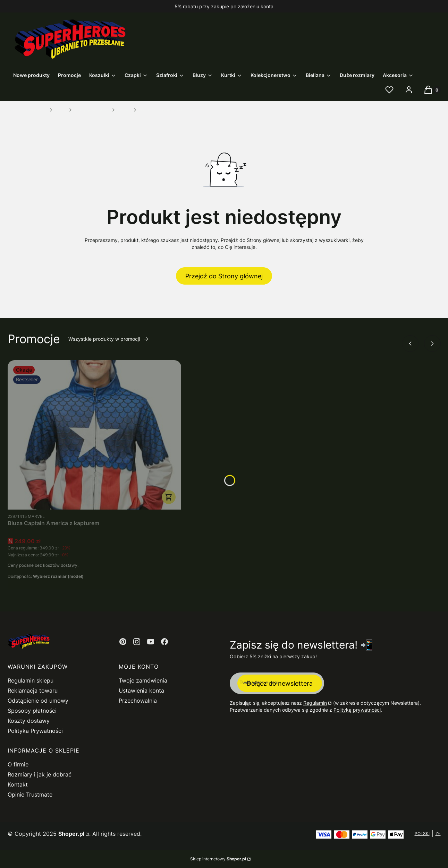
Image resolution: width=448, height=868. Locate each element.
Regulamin (315, 703)
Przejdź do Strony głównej (224, 276)
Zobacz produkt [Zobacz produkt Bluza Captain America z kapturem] (169, 497)
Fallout (124, 110)
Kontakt (18, 784)
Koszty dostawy (29, 721)
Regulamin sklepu (31, 680)
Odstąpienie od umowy (38, 701)
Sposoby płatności (32, 711)
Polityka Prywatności (35, 731)
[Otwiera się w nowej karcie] (123, 642)
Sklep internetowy (218, 859)
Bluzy (61, 110)
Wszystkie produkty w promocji (109, 339)
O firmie (18, 764)
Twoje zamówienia (143, 680)
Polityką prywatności (357, 710)
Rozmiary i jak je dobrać (40, 774)
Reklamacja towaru (33, 691)
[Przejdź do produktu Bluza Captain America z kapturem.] (94, 435)
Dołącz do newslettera (280, 683)
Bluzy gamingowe (92, 110)
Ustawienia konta (141, 691)
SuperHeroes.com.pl (27, 110)
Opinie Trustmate (30, 795)
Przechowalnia (138, 701)
